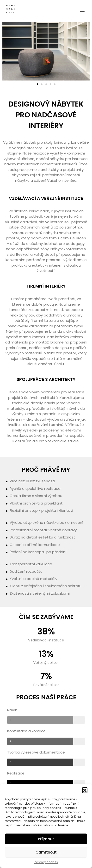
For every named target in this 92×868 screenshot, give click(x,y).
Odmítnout (46, 852)
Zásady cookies (46, 862)
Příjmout (46, 839)
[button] (85, 790)
